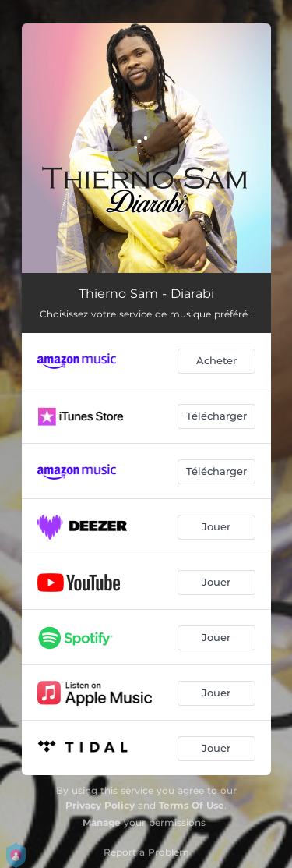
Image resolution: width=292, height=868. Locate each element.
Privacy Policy (100, 805)
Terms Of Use (192, 805)
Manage (102, 822)
